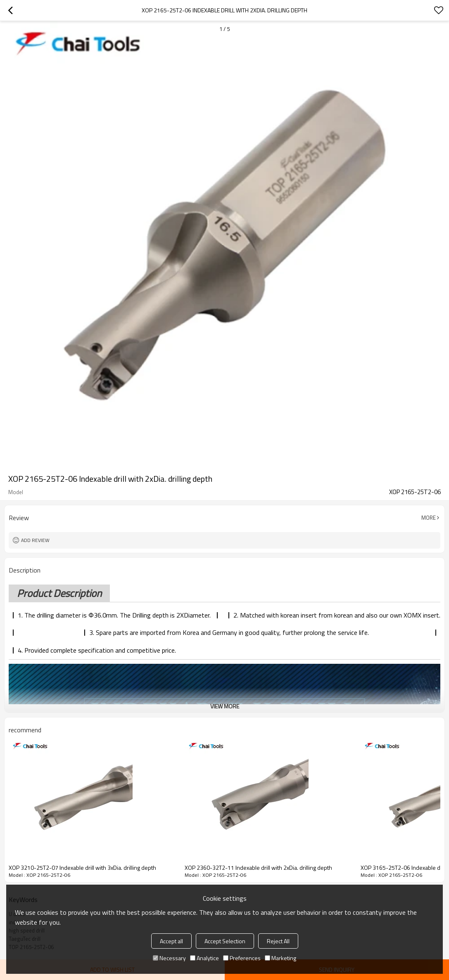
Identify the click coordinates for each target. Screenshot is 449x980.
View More (225, 706)
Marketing (280, 958)
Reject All (278, 941)
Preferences (242, 958)
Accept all (171, 941)
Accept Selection (225, 941)
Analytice (204, 958)
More (429, 518)
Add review (35, 540)
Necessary (169, 958)
